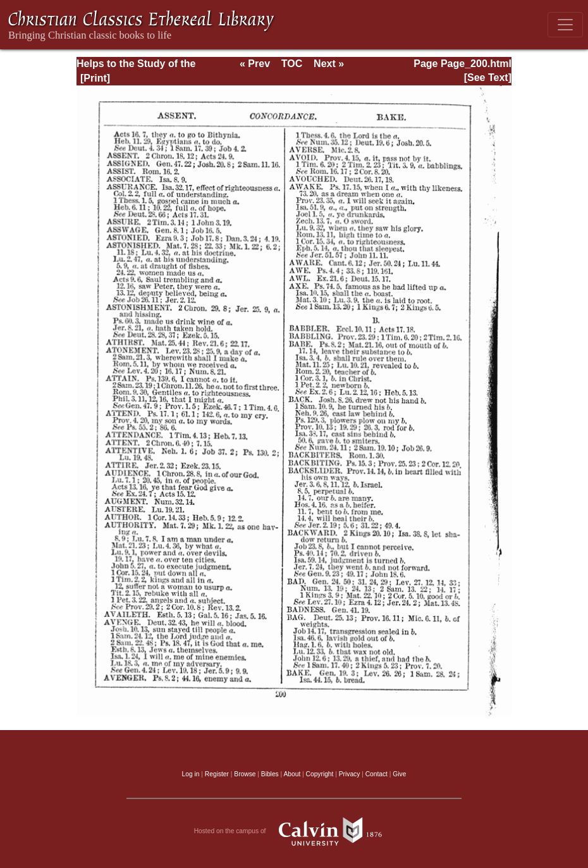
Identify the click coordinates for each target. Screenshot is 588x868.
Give (399, 774)
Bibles (270, 774)
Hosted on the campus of (294, 831)
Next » (329, 64)
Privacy (350, 774)
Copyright (320, 774)
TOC (292, 64)
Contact (377, 774)
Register (217, 774)
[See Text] (488, 77)
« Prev (255, 64)
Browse (245, 774)
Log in (191, 774)
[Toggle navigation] (565, 25)
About (292, 774)
